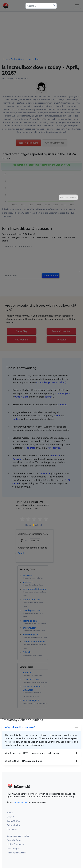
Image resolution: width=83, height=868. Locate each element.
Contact (11, 817)
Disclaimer (12, 829)
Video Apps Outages (17, 853)
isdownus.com (21, 802)
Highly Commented (16, 844)
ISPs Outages (13, 849)
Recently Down (14, 840)
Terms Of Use (13, 821)
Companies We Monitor (18, 836)
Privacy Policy (13, 825)
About (10, 813)
